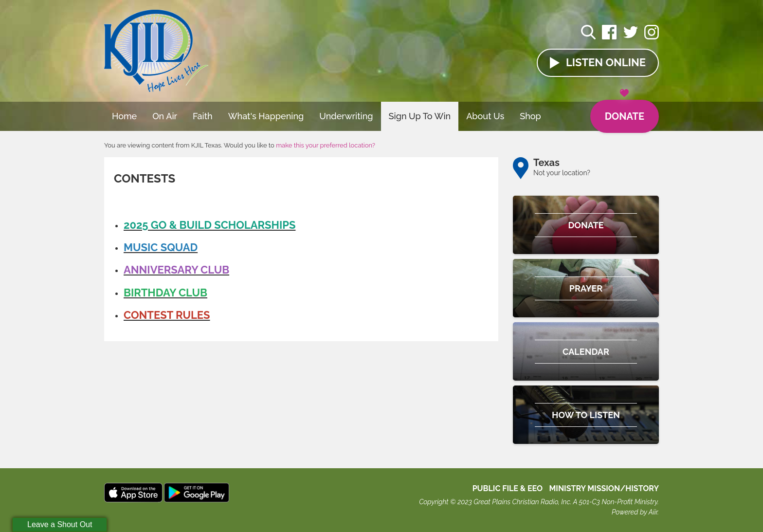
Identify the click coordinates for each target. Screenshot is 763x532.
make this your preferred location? (326, 145)
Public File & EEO (508, 488)
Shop (530, 116)
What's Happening (266, 116)
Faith (203, 116)
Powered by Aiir (635, 512)
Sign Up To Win (420, 116)
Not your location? (562, 173)
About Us (485, 116)
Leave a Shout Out (60, 524)
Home (124, 116)
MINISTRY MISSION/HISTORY (604, 488)
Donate (625, 111)
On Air (165, 116)
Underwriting (346, 116)
